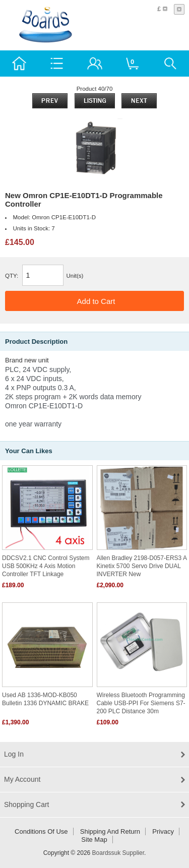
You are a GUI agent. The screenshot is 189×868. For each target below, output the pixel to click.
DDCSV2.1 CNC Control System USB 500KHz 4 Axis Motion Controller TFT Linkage (46, 566)
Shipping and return (110, 831)
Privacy (163, 831)
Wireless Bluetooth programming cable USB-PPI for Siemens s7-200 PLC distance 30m (141, 703)
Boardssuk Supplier (118, 853)
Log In (14, 754)
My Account (22, 779)
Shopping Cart (27, 804)
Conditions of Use (41, 831)
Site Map (94, 840)
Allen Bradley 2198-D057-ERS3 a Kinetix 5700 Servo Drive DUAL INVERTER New (142, 566)
